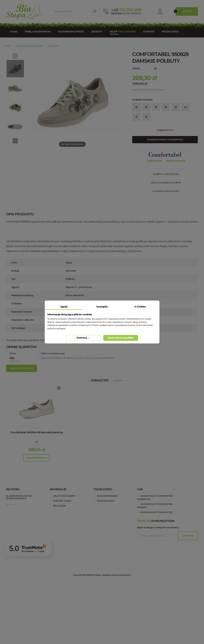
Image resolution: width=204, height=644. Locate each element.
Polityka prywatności (66, 511)
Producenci (170, 32)
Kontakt (149, 32)
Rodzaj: (15, 271)
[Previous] (15, 56)
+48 (26, 508)
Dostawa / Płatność (65, 525)
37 (36, 442)
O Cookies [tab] (140, 307)
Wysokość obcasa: (22, 312)
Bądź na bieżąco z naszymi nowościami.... (158, 589)
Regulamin (59, 506)
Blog (56, 530)
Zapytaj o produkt (176, 161)
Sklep (123, 32)
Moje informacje (107, 511)
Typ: (13, 279)
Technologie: (18, 328)
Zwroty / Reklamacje (66, 520)
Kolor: (14, 262)
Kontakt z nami (62, 501)
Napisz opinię (154, 161)
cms (140, 489)
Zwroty (97, 32)
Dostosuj (83, 338)
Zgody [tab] (64, 307)
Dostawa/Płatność (71, 32)
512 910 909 (126, 10)
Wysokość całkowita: (23, 320)
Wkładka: (16, 303)
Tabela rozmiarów (38, 32)
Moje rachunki (106, 501)
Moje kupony (104, 515)
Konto (157, 11)
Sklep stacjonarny (64, 496)
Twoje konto (103, 489)
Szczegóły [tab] (102, 307)
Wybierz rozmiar (142, 100)
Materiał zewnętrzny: (22, 295)
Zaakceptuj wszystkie (121, 338)
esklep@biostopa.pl (17, 513)
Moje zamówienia (107, 496)
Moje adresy (104, 506)
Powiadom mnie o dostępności (165, 139)
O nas (14, 32)
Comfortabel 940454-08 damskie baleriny (37, 432)
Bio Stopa (12, 520)
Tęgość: (15, 287)
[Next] (15, 141)
